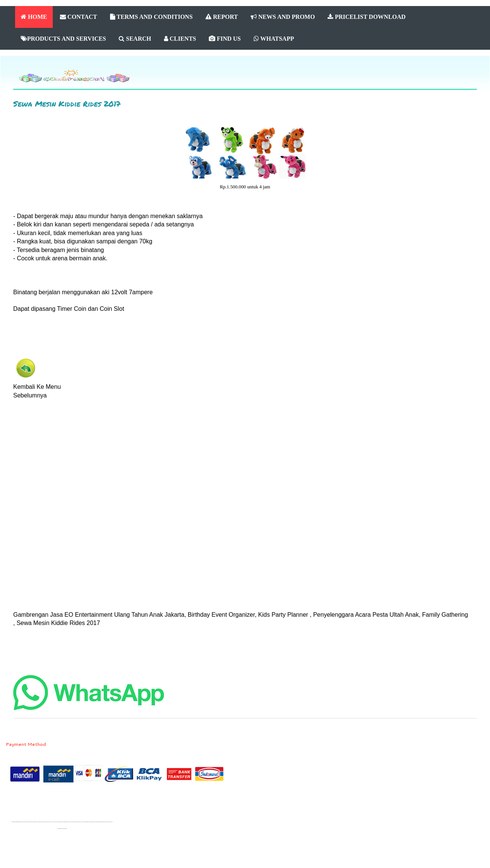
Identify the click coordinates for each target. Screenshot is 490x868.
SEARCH (135, 39)
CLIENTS (180, 39)
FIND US (225, 39)
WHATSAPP (274, 39)
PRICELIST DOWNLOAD (367, 17)
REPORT (222, 17)
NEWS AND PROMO (283, 17)
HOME (34, 17)
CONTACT (79, 17)
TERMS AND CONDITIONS (152, 17)
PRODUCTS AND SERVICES (63, 39)
